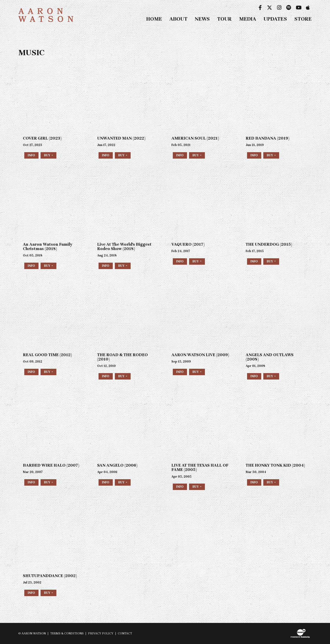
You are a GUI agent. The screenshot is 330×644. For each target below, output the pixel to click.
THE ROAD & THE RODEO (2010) (122, 357)
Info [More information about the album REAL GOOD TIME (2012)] (31, 372)
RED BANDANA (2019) (268, 138)
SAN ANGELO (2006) (117, 465)
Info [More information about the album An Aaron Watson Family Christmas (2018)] (31, 266)
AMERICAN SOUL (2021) (195, 138)
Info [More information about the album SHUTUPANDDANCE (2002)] (31, 593)
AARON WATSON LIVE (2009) (200, 355)
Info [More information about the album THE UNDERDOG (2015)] (254, 261)
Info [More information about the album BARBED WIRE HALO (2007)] (31, 482)
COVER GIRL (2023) (42, 138)
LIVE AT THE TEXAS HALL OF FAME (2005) (200, 467)
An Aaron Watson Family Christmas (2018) (48, 246)
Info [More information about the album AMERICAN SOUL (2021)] (180, 155)
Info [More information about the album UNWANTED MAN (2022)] (106, 155)
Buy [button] (47, 155)
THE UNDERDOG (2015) (269, 244)
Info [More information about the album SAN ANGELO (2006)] (106, 482)
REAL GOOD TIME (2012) (47, 355)
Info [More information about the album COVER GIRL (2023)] (31, 155)
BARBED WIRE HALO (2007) (51, 465)
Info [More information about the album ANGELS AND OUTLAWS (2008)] (254, 376)
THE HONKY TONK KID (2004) (275, 465)
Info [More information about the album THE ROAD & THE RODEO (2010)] (106, 376)
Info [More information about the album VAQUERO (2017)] (180, 261)
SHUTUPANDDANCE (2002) (50, 576)
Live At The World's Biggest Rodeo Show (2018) (124, 246)
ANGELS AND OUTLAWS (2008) (270, 357)
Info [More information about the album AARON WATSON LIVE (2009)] (180, 372)
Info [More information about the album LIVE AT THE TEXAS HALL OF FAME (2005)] (180, 487)
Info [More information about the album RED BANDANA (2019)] (254, 155)
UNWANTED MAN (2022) (121, 138)
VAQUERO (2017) (188, 244)
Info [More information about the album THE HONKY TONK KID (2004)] (254, 482)
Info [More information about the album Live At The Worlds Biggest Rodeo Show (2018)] (106, 266)
